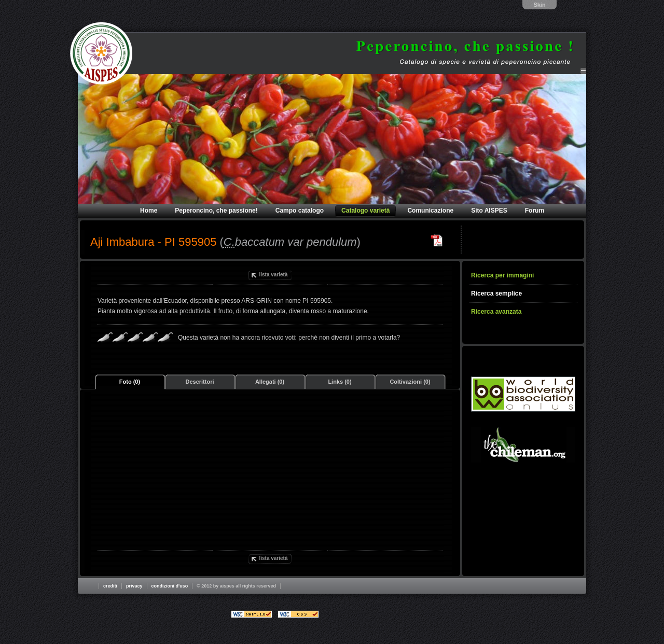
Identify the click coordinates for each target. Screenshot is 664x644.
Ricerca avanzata (496, 312)
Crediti (110, 586)
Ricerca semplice (496, 293)
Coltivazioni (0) (410, 382)
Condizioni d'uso (170, 586)
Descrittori (199, 382)
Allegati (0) (270, 382)
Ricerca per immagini (502, 275)
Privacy (134, 586)
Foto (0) (130, 382)
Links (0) (340, 382)
